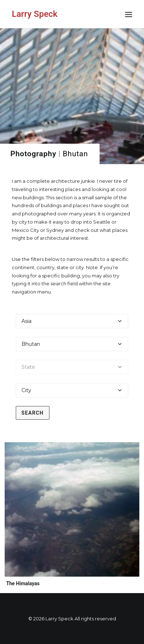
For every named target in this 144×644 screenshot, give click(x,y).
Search (33, 413)
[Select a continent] (72, 321)
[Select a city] (72, 390)
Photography (33, 154)
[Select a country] (72, 344)
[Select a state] (72, 367)
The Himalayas (23, 583)
